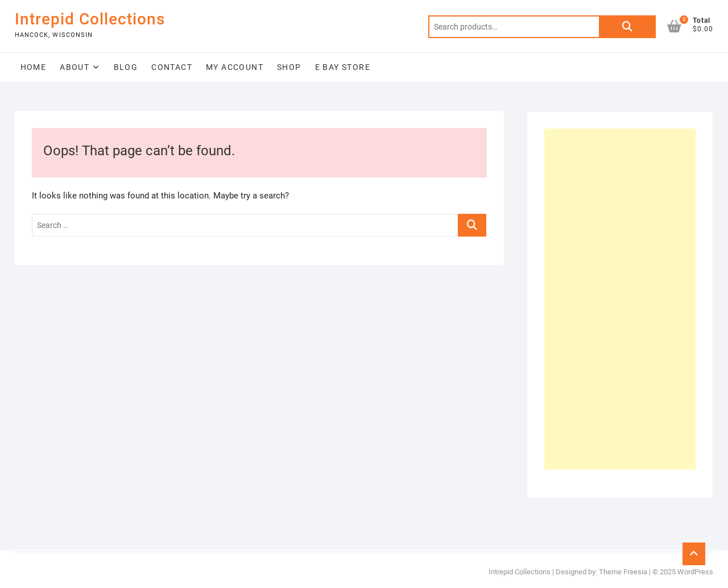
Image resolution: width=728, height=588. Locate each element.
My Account (235, 67)
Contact (172, 67)
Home (34, 67)
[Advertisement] (620, 299)
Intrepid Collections (90, 19)
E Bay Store (343, 67)
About (75, 67)
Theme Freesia (623, 572)
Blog (126, 67)
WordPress (695, 572)
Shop (289, 67)
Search (627, 27)
